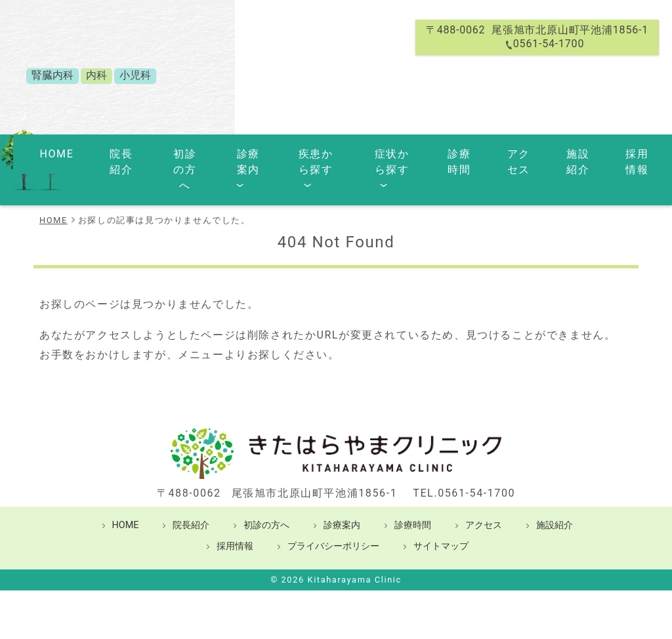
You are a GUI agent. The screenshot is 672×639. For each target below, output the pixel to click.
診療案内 (228, 152)
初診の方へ (165, 152)
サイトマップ (441, 511)
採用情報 (614, 152)
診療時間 (444, 152)
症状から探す (376, 152)
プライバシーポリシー (333, 511)
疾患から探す (296, 152)
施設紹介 (557, 152)
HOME (52, 152)
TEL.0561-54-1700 (464, 458)
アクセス (501, 152)
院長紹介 (102, 152)
